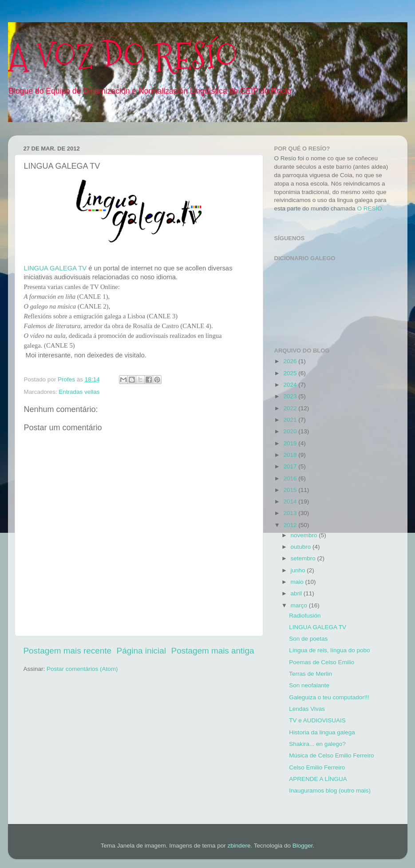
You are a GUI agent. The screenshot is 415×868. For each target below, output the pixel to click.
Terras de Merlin (310, 674)
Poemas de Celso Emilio (322, 662)
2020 (291, 431)
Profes (67, 379)
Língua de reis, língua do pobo (329, 650)
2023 (291, 396)
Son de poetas (308, 639)
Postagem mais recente (67, 651)
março (300, 605)
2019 (291, 443)
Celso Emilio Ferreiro (317, 767)
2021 (291, 420)
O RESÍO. (370, 208)
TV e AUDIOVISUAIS (317, 720)
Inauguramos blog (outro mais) (330, 791)
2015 (291, 490)
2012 (291, 525)
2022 (291, 408)
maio (298, 582)
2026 (291, 361)
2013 (291, 513)
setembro (304, 558)
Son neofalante (309, 685)
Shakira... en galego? (317, 744)
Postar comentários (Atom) (82, 669)
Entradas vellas (79, 392)
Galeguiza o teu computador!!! (329, 697)
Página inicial (141, 651)
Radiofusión (305, 616)
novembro (305, 535)
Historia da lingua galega (322, 732)
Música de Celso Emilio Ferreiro (331, 755)
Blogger (303, 846)
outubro (302, 547)
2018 (291, 455)
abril (297, 593)
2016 (291, 478)
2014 (291, 501)
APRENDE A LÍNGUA (318, 779)
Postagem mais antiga (213, 651)
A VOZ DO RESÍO (123, 57)
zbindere (239, 846)
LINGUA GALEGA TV (55, 268)
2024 (291, 385)
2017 (291, 466)
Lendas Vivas (307, 709)
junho (299, 570)
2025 (291, 373)
